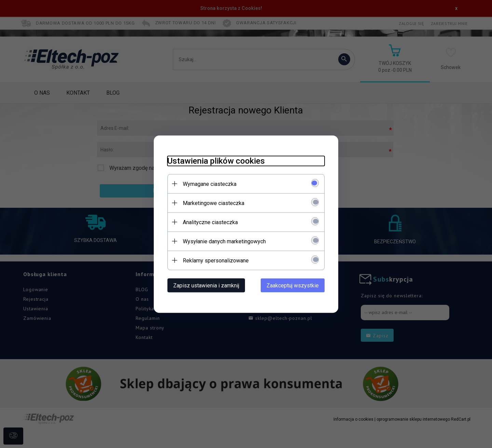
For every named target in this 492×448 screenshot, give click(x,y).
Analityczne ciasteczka (210, 222)
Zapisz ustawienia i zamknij (206, 285)
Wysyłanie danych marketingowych (224, 241)
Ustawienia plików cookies (216, 161)
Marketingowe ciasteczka (214, 203)
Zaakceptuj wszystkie (293, 285)
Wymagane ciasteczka (210, 184)
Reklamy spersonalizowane (216, 260)
